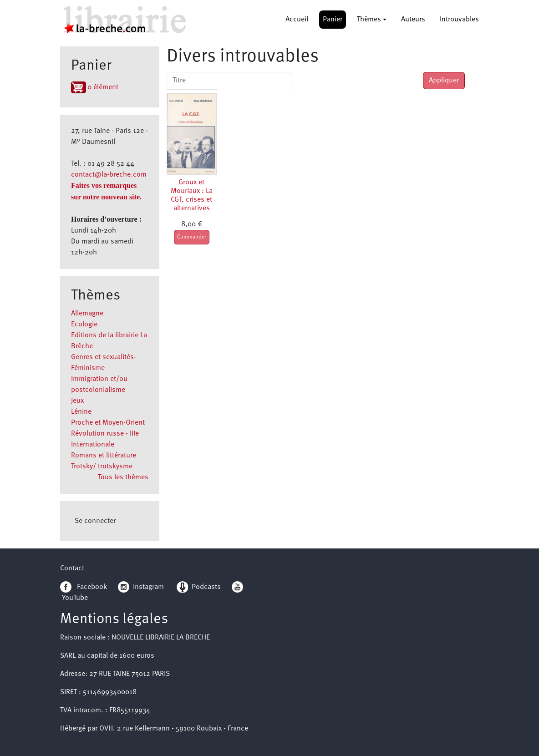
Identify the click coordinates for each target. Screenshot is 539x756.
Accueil (297, 20)
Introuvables (459, 20)
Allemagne (87, 314)
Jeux (77, 401)
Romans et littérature (104, 456)
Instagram (141, 587)
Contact (72, 568)
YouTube (75, 598)
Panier (333, 20)
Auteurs (413, 20)
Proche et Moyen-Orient (108, 423)
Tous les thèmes (123, 477)
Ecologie (84, 325)
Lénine (81, 412)
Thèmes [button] (369, 20)
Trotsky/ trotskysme (102, 467)
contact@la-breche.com (109, 175)
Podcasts (199, 587)
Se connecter (95, 521)
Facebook (84, 587)
